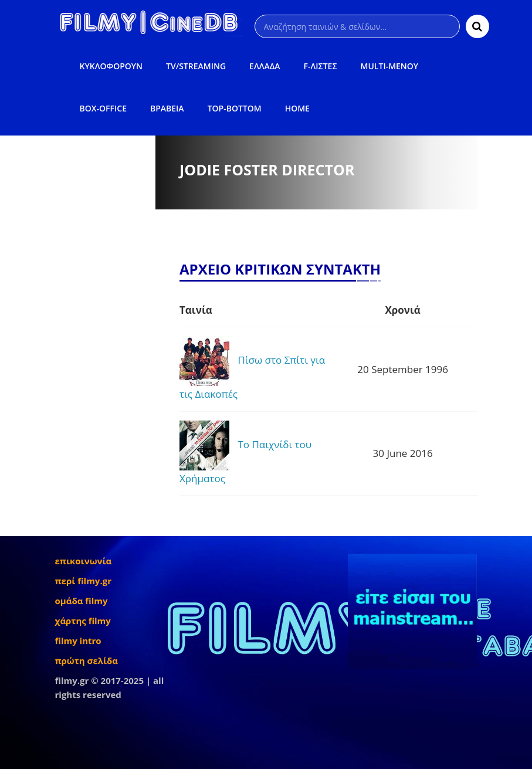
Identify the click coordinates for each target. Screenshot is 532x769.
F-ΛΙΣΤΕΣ (321, 66)
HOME (297, 108)
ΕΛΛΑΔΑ (265, 66)
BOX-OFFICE (103, 108)
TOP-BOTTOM (235, 108)
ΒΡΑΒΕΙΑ (167, 108)
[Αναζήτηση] (357, 26)
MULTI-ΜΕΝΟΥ (390, 66)
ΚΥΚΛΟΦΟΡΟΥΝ (111, 66)
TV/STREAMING (196, 66)
